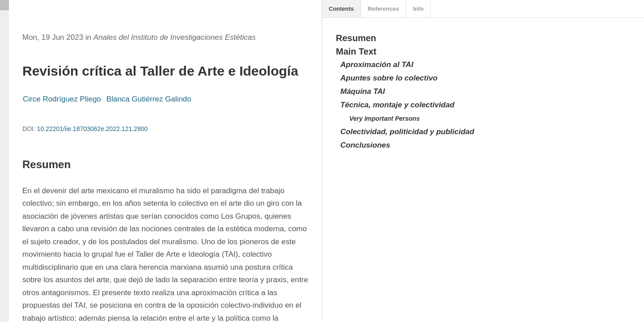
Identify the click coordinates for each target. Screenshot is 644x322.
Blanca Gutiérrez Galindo (149, 99)
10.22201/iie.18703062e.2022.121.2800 (93, 129)
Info (418, 9)
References (383, 9)
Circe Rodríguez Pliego (62, 99)
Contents (341, 9)
